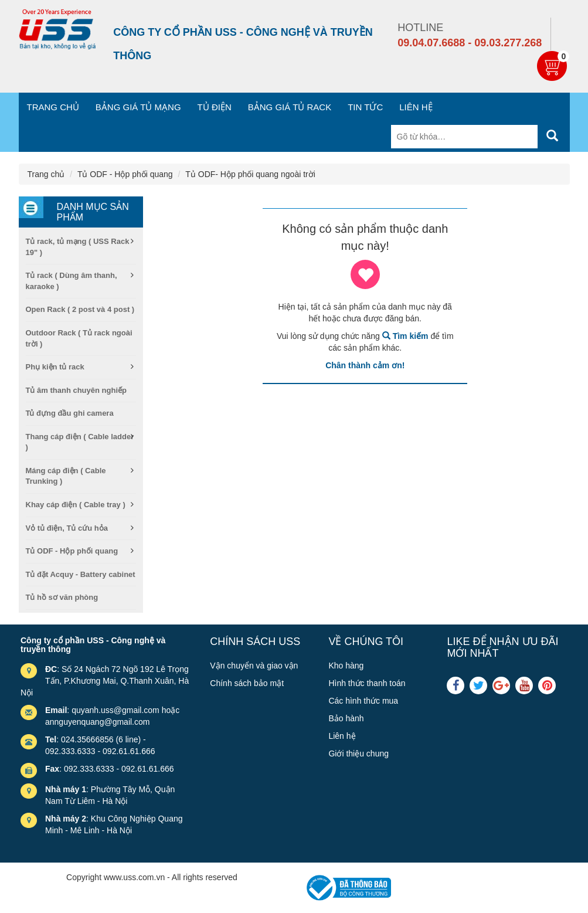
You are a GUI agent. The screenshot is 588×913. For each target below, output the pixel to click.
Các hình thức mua (363, 701)
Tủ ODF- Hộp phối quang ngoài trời (250, 174)
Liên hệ (416, 107)
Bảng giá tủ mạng (138, 107)
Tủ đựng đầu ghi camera (70, 413)
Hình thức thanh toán (367, 683)
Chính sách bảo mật (247, 683)
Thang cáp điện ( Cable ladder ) (80, 442)
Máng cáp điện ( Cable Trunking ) (66, 476)
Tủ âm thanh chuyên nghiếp (76, 390)
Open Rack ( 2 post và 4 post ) (80, 309)
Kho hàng (346, 666)
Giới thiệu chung (358, 754)
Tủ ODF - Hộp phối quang (125, 174)
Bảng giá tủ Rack (290, 107)
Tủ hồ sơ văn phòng (62, 597)
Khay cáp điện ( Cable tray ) (76, 505)
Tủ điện (215, 107)
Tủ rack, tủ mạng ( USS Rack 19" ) (78, 247)
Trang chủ (53, 107)
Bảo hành (346, 718)
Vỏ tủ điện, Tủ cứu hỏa (67, 528)
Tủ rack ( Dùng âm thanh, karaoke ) (72, 281)
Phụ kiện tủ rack (55, 367)
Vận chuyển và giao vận (254, 666)
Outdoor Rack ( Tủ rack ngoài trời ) (79, 338)
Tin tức (365, 107)
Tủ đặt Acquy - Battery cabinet (81, 574)
